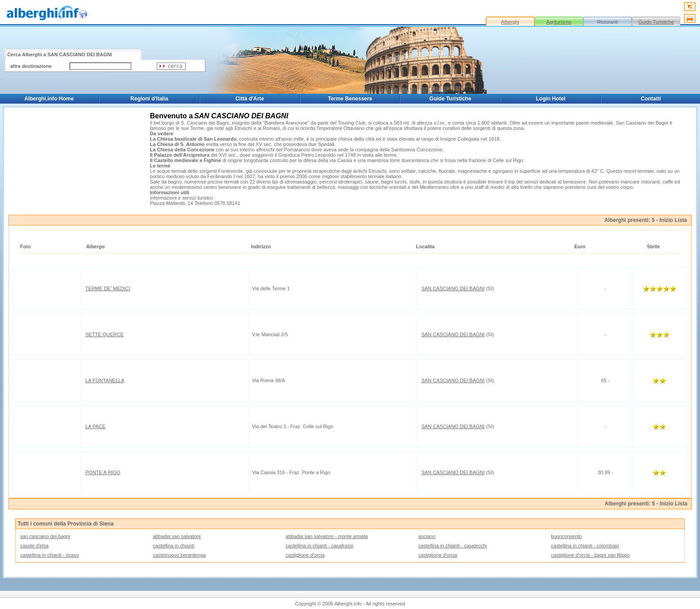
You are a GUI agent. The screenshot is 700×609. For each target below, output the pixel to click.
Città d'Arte (250, 99)
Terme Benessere (350, 99)
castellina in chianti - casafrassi (320, 546)
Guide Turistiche (656, 22)
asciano (427, 536)
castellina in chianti (174, 546)
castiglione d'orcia (305, 555)
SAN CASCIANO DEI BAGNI (453, 288)
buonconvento (566, 536)
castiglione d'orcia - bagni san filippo (590, 555)
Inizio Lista (673, 220)
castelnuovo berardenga (179, 555)
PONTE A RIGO (103, 472)
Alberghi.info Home (49, 99)
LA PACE (95, 426)
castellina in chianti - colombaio (585, 546)
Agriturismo (559, 22)
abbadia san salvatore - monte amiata (327, 536)
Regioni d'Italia (149, 99)
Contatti (651, 99)
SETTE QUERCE (104, 334)
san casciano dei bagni (45, 536)
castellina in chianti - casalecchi (452, 546)
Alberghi (510, 22)
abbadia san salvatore (177, 536)
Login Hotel (550, 99)
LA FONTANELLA (105, 380)
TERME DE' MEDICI (108, 288)
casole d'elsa (34, 546)
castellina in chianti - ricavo (49, 555)
